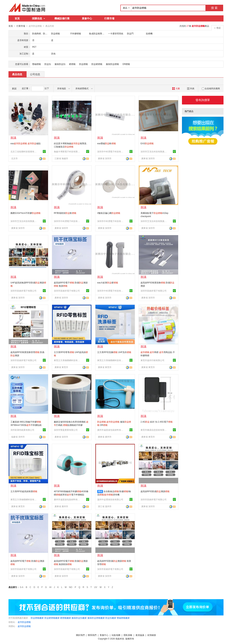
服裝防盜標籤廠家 (96, 618)
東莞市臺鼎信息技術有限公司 (154, 430)
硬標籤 (72, 64)
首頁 (17, 18)
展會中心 (87, 18)
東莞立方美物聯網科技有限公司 (67, 360)
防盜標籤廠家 (37, 618)
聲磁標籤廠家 (123, 618)
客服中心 (104, 635)
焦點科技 (120, 639)
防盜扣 (48, 64)
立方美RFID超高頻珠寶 (24, 491)
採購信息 (38, 18)
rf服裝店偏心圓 (109, 213)
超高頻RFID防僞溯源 (155, 491)
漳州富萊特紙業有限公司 (22, 430)
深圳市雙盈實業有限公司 (66, 430)
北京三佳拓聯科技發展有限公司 (24, 151)
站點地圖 (116, 635)
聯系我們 (92, 635)
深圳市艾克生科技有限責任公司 (154, 151)
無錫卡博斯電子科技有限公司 (67, 151)
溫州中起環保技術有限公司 (110, 499)
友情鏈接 (152, 635)
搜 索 (214, 8)
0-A (22, 587)
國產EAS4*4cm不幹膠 (25, 213)
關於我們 (80, 635)
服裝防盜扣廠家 (79, 618)
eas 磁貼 (26, 143)
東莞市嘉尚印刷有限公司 (152, 360)
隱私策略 (128, 635)
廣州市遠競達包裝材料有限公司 (111, 430)
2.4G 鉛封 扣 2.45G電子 (157, 422)
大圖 (176, 88)
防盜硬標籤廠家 (52, 618)
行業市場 (109, 18)
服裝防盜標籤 (112, 64)
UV (96, 587)
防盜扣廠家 (111, 618)
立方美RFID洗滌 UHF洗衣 (114, 352)
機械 (100, 491)
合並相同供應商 (211, 88)
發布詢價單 (203, 100)
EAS (147, 143)
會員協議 (140, 635)
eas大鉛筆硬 (108, 283)
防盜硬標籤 (97, 64)
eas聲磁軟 (107, 143)
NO (71, 587)
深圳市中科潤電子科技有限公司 (111, 151)
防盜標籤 (83, 64)
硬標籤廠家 (66, 618)
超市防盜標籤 (24, 622)
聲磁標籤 (36, 64)
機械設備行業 (62, 18)
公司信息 (35, 74)
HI (50, 587)
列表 (191, 88)
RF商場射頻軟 (65, 213)
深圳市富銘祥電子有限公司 (23, 291)
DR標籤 (126, 64)
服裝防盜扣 (60, 64)
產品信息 (17, 74)
